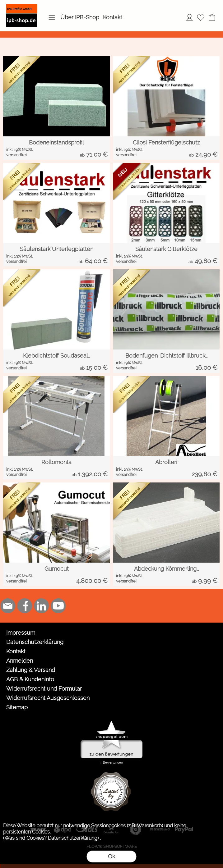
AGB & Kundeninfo (30, 679)
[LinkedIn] (41, 606)
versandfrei (16, 155)
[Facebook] (25, 606)
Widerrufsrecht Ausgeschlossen (48, 698)
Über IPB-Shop (80, 17)
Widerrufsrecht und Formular (44, 689)
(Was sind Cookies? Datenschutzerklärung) (51, 838)
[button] (52, 17)
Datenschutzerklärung (35, 642)
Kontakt (113, 17)
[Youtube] (58, 606)
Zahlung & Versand (31, 670)
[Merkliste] (201, 17)
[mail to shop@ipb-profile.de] (8, 606)
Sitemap (17, 707)
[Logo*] (22, 7)
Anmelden (20, 661)
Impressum (21, 633)
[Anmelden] (189, 17)
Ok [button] (111, 856)
